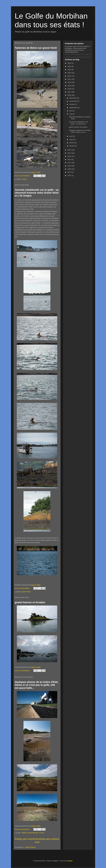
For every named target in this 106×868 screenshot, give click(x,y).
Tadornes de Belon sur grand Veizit (36, 48)
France (24, 179)
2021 (70, 79)
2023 (70, 73)
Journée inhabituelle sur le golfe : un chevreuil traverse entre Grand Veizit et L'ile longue (37, 193)
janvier (72, 146)
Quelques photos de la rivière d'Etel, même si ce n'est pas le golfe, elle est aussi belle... (37, 685)
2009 (70, 169)
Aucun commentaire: (23, 176)
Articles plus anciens (49, 839)
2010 (70, 166)
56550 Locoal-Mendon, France (33, 833)
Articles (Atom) (30, 847)
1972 (70, 175)
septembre (73, 108)
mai (71, 114)
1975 (70, 172)
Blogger (70, 861)
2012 (70, 159)
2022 (70, 76)
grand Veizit (26, 592)
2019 (70, 86)
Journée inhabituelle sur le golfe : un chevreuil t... (79, 123)
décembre (73, 98)
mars (71, 140)
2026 (70, 63)
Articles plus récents (25, 839)
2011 (70, 163)
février (72, 143)
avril (71, 136)
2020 (70, 82)
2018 (70, 89)
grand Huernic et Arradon (30, 602)
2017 (70, 92)
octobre (72, 104)
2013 (70, 156)
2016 (70, 95)
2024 (70, 70)
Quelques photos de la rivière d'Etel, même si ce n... (80, 131)
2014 (70, 153)
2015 (70, 150)
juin (71, 111)
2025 (70, 66)
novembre (73, 101)
